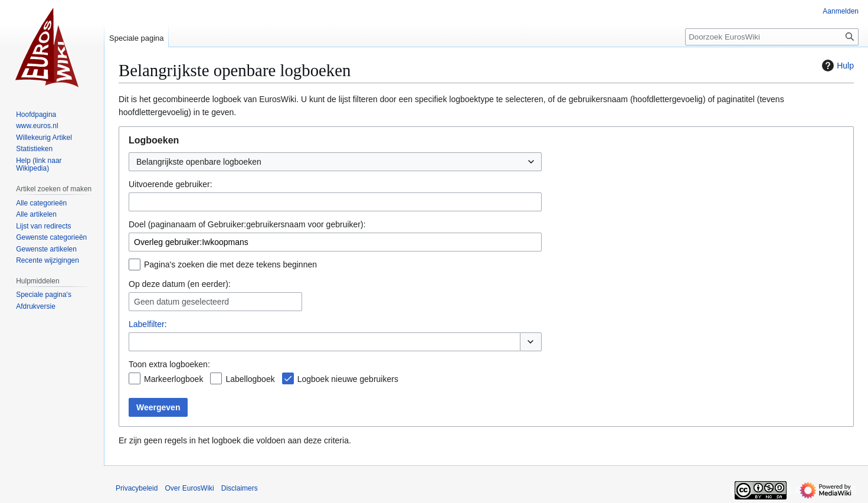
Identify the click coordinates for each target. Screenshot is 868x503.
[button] (531, 342)
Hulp (836, 66)
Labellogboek (250, 379)
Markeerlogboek (173, 379)
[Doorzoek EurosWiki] (772, 37)
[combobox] (335, 162)
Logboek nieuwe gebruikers (348, 379)
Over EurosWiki (189, 488)
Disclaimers (240, 488)
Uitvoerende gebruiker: (171, 184)
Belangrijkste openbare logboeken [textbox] (199, 162)
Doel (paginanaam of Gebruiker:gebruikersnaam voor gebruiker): (247, 224)
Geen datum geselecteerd (181, 302)
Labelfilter (147, 324)
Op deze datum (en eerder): (180, 284)
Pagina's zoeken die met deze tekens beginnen (230, 264)
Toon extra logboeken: (169, 364)
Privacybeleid (137, 488)
